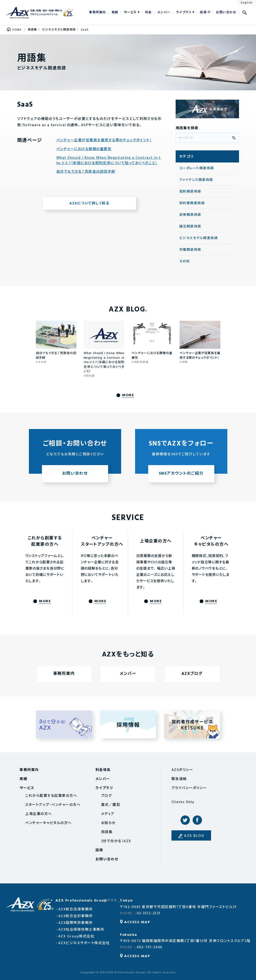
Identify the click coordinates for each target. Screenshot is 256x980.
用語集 (107, 832)
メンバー (164, 12)
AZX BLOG (194, 836)
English (247, 3)
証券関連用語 (190, 215)
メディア (108, 814)
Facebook (197, 820)
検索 (245, 13)
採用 (203, 12)
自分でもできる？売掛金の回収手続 (86, 172)
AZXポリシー (182, 770)
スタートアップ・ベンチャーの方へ (53, 805)
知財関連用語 (190, 192)
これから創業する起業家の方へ (51, 796)
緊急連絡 (179, 779)
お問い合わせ (226, 12)
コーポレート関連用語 (197, 168)
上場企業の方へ (39, 814)
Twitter (185, 820)
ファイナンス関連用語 (196, 180)
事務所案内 (97, 12)
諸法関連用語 (190, 227)
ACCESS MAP (137, 922)
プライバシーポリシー (189, 788)
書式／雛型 (111, 805)
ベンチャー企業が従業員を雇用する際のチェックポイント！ (104, 140)
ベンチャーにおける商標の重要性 (84, 149)
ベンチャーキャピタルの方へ (48, 823)
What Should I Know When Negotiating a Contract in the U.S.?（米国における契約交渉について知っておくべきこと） (109, 161)
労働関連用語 (190, 250)
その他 (185, 262)
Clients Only (183, 802)
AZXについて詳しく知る (89, 203)
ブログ (107, 796)
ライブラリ (184, 12)
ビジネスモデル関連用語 (199, 238)
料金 (148, 12)
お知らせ (108, 823)
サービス (130, 12)
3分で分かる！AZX (116, 841)
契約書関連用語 (192, 203)
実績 (115, 12)
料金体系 (103, 770)
